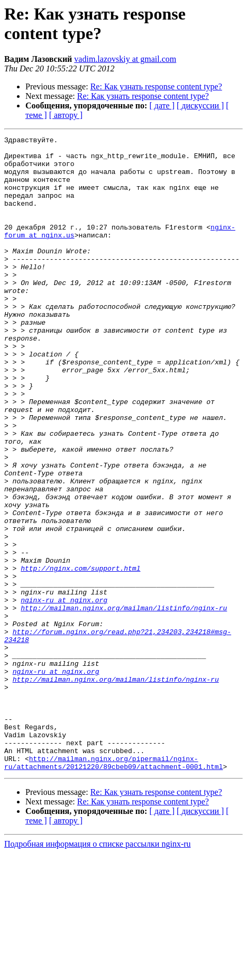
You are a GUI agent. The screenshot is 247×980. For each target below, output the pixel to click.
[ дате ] (162, 106)
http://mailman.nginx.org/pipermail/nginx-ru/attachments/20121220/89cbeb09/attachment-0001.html (113, 889)
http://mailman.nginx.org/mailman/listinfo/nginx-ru (124, 703)
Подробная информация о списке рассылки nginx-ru (98, 971)
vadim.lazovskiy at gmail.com (125, 59)
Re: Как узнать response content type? (156, 86)
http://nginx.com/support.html (80, 655)
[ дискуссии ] (200, 106)
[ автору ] (66, 115)
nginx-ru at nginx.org (64, 693)
